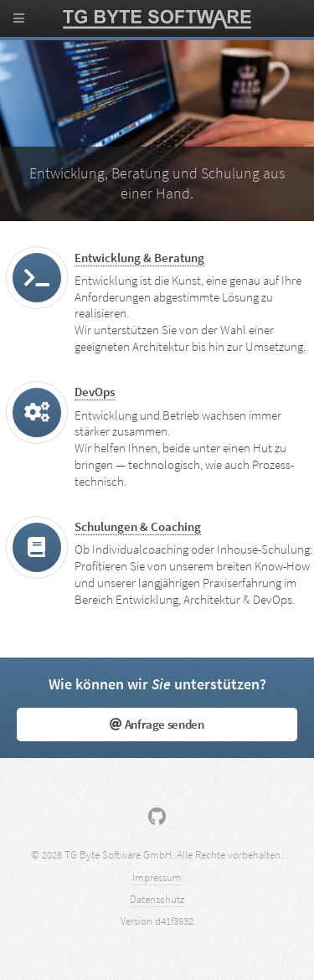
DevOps (95, 392)
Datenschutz (157, 899)
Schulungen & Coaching (138, 527)
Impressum (157, 877)
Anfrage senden (157, 725)
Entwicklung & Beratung (139, 258)
